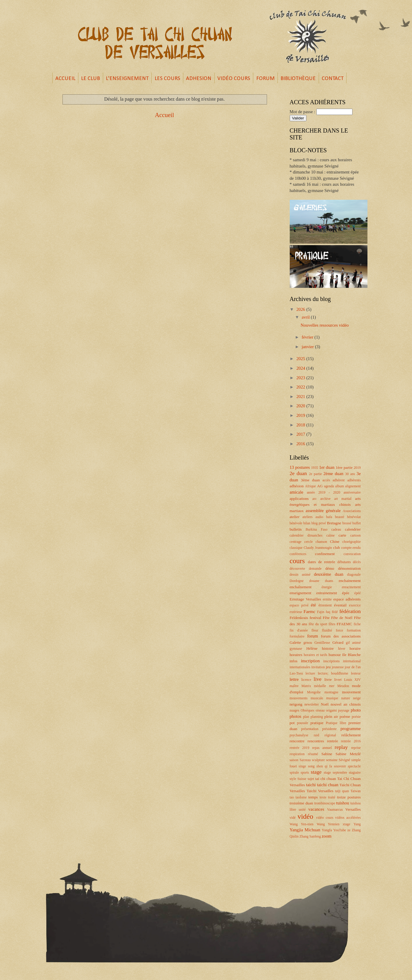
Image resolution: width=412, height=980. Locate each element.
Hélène (312, 648)
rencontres (316, 741)
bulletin (296, 529)
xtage (346, 824)
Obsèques (307, 711)
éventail (340, 605)
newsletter (312, 705)
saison (294, 760)
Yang (357, 824)
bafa (329, 517)
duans (329, 581)
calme (330, 536)
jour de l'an (353, 667)
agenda (329, 486)
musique (332, 698)
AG (320, 486)
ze (349, 830)
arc (315, 499)
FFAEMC (344, 624)
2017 (301, 434)
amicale (297, 492)
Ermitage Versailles (305, 599)
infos (294, 661)
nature (345, 698)
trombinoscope (325, 803)
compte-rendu (351, 548)
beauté (339, 517)
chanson (321, 542)
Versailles (353, 809)
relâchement (351, 735)
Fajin (321, 612)
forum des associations (341, 636)
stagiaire (355, 773)
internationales (300, 667)
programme (351, 729)
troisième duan (302, 803)
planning (317, 717)
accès (326, 480)
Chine (335, 542)
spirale (294, 773)
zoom (327, 836)
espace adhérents (347, 599)
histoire (328, 648)
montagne (331, 692)
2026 (301, 309)
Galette (295, 642)
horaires (296, 655)
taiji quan (342, 791)
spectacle (354, 766)
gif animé (353, 643)
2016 (301, 444)
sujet (311, 779)
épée (346, 593)
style (293, 779)
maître (294, 686)
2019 (301, 415)
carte (342, 535)
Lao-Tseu (296, 673)
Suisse (302, 779)
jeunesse (338, 667)
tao (292, 797)
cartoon (355, 536)
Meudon (343, 686)
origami (331, 711)
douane (314, 581)
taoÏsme (301, 797)
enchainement (350, 581)
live (318, 679)
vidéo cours (325, 818)
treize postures (349, 797)
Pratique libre (336, 723)
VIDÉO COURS (234, 79)
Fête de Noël (342, 618)
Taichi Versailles (320, 791)
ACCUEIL (65, 79)
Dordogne (297, 581)
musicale (317, 698)
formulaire (297, 636)
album (339, 486)
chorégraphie (351, 542)
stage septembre (335, 773)
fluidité (327, 630)
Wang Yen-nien (302, 824)
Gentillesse (322, 643)
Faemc (309, 612)
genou (308, 643)
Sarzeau (305, 760)
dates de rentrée (322, 562)
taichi (311, 785)
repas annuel (322, 748)
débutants (344, 562)
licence (306, 680)
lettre (294, 679)
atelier (295, 517)
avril (306, 317)
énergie (327, 587)
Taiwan (355, 791)
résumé (313, 754)
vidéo (305, 816)
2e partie (315, 474)
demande (315, 569)
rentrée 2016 (351, 741)
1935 (315, 468)
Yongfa (327, 830)
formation (354, 630)
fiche (357, 624)
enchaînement (301, 587)
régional (330, 735)
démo (330, 568)
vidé (293, 818)
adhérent (339, 480)
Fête (326, 618)
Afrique (310, 486)
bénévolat (354, 517)
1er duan (327, 467)
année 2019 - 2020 (324, 493)
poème (345, 716)
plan (306, 717)
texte (323, 797)
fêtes (332, 624)
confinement (325, 554)
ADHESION (199, 79)
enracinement (351, 587)
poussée (302, 723)
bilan (307, 523)
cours (297, 561)
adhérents (354, 480)
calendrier (353, 529)
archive (325, 499)
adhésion (297, 486)
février (308, 337)
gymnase (296, 649)
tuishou (342, 803)
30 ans (350, 474)
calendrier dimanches (306, 536)
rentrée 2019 (300, 748)
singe (302, 766)
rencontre (297, 741)
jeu (328, 667)
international (352, 661)
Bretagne (334, 523)
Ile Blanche (352, 655)
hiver (342, 649)
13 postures (300, 467)
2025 (301, 359)
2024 (301, 368)
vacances (316, 809)
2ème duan (334, 474)
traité (332, 797)
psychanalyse (299, 735)
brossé (347, 523)
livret (338, 680)
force (339, 630)
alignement (353, 486)
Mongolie (314, 692)
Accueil (164, 115)
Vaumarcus (335, 810)
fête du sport (318, 624)
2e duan (298, 473)
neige (357, 698)
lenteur (356, 673)
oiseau (320, 711)
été (313, 605)
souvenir (340, 766)
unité (302, 810)
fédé (335, 612)
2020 (301, 406)
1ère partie (344, 467)
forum (312, 636)
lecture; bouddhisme (333, 673)
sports (305, 773)
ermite (327, 599)
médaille (320, 686)
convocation (352, 554)
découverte (297, 569)
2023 (301, 378)
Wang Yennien (328, 824)
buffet (357, 523)
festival (315, 618)
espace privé (299, 605)
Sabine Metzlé (348, 754)
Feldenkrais (299, 618)
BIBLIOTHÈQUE (298, 79)
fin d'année (299, 630)
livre (328, 679)
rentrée (333, 741)
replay (341, 747)
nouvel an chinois (346, 704)
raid (316, 735)
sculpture (318, 760)
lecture (310, 673)
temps (313, 797)
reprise (356, 748)
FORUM (265, 79)
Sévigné (344, 760)
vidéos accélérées (348, 818)
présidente (329, 729)
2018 (301, 425)
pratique (317, 723)
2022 (301, 387)
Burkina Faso (316, 530)
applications (299, 499)
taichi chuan (328, 785)
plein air (331, 716)
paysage (344, 711)
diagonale (354, 575)
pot (292, 723)
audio (319, 517)
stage (316, 772)
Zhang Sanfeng (310, 837)
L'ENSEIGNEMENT (127, 79)
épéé (358, 593)
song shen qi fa (320, 766)
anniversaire (352, 493)
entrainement (327, 593)
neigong (296, 704)
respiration (297, 754)
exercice (355, 605)
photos (296, 716)
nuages (295, 711)
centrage (296, 542)
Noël (325, 704)
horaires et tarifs (316, 655)
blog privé (319, 523)
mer (332, 686)
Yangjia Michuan (305, 830)
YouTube (339, 830)
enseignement (301, 593)
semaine (332, 760)
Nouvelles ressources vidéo (325, 325)
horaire (355, 648)
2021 (301, 397)
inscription (310, 661)
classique (296, 548)
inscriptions (331, 661)
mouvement (351, 692)
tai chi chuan (325, 779)
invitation (318, 667)
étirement (325, 605)
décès (357, 562)
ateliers (307, 517)
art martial (343, 499)
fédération (350, 611)
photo (356, 710)
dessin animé (300, 575)
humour (335, 655)
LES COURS (167, 79)
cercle (309, 542)
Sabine (327, 754)
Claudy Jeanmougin (318, 548)
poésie (356, 717)
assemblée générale (323, 511)
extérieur (296, 612)
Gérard (338, 642)
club (337, 547)
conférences (298, 554)
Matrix (306, 686)
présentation (310, 729)
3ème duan (310, 480)
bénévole (296, 523)
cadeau (336, 530)
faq (328, 612)
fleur (315, 630)
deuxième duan (329, 574)
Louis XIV (353, 680)
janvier (308, 347)
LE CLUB (90, 79)
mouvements (299, 698)
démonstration (350, 568)
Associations (352, 511)
